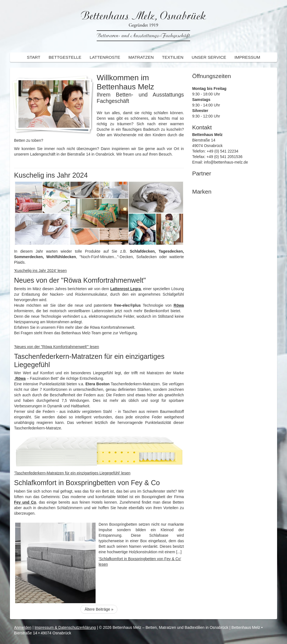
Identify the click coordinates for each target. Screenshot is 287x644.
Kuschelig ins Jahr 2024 (51, 175)
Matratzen (141, 57)
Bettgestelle (65, 57)
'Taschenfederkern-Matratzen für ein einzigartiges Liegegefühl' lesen (72, 473)
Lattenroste (105, 57)
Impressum (247, 57)
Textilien (173, 57)
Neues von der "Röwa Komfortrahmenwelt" (80, 280)
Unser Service (209, 57)
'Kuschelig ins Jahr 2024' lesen (40, 271)
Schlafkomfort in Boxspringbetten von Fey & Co (87, 483)
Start (33, 57)
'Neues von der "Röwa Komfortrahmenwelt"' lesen (57, 347)
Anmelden (23, 627)
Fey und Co (25, 502)
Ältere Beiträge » (99, 609)
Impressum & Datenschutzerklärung (65, 627)
